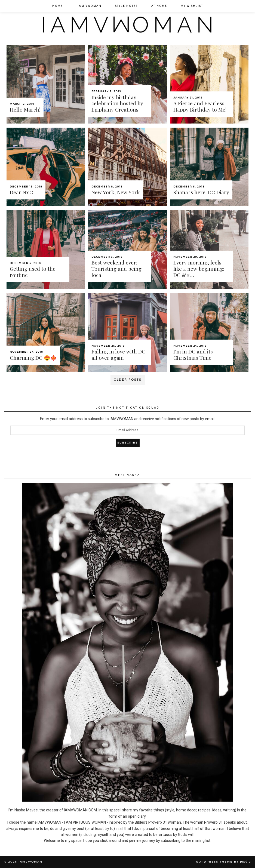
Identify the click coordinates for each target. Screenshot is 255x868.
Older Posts (128, 380)
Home (58, 6)
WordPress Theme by (223, 862)
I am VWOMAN (89, 6)
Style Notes (126, 6)
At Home (159, 6)
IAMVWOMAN (30, 862)
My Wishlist (192, 6)
